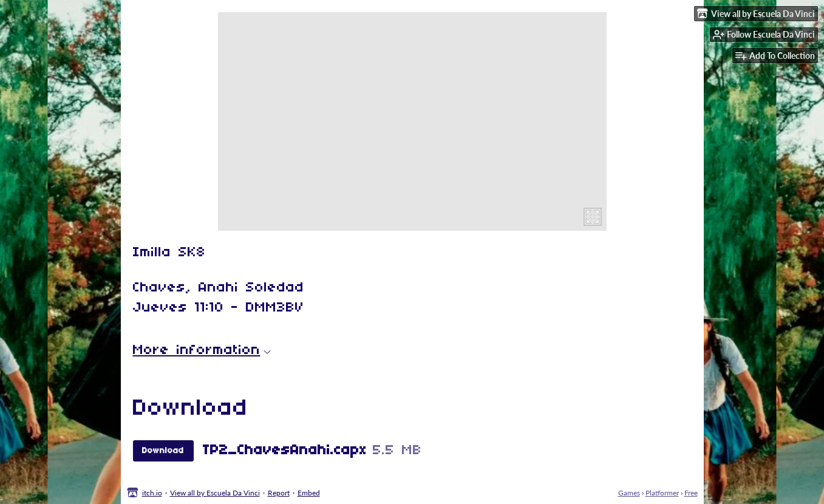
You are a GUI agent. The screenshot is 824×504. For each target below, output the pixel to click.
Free (691, 493)
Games (629, 493)
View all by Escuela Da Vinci (215, 493)
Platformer (662, 493)
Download (163, 451)
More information (202, 350)
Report (279, 493)
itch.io (152, 493)
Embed (309, 493)
